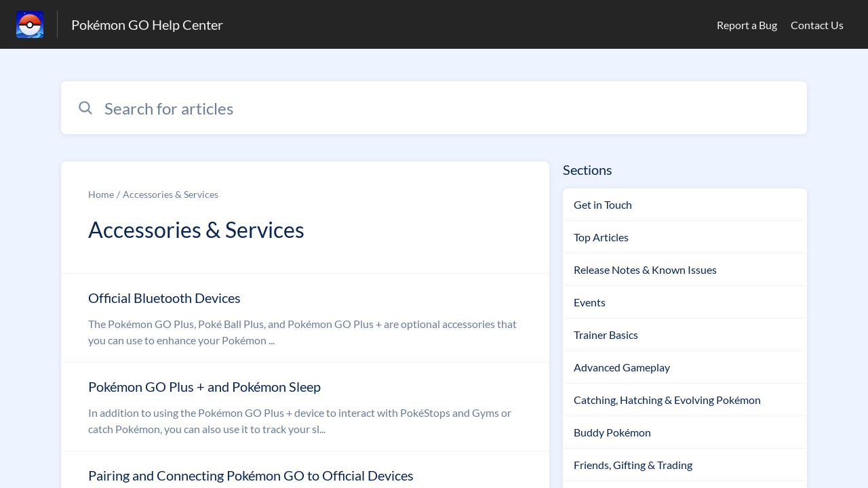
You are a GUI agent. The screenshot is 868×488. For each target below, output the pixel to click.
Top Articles (601, 237)
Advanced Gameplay (622, 367)
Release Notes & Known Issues (645, 269)
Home (101, 194)
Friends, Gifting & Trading (633, 465)
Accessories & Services (171, 194)
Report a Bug (747, 25)
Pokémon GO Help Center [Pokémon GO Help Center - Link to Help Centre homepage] (147, 24)
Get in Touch (603, 204)
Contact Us (817, 25)
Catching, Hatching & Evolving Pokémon (667, 400)
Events (590, 302)
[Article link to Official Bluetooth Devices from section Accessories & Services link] (305, 318)
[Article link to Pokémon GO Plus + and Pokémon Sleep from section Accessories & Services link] (305, 407)
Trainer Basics (606, 334)
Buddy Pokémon (612, 432)
